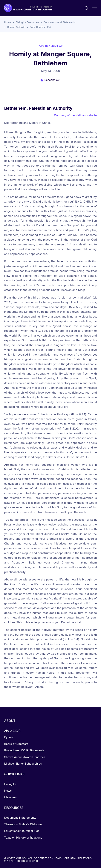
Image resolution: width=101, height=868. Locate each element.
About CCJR (12, 731)
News (8, 791)
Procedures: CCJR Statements (24, 750)
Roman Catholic (16, 27)
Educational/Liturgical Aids (22, 831)
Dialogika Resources (27, 22)
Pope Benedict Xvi (40, 27)
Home (8, 22)
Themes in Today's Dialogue (23, 824)
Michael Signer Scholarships (23, 764)
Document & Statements (20, 818)
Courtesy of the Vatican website (75, 115)
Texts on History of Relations (23, 838)
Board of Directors (16, 744)
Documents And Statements (59, 22)
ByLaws (9, 737)
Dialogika (10, 784)
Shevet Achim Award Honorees (25, 757)
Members (11, 797)
